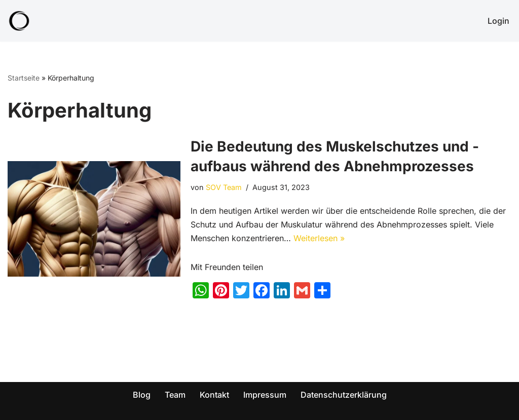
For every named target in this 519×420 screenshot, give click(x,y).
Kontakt (214, 395)
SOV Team (224, 187)
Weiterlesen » (319, 238)
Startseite (24, 78)
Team (175, 395)
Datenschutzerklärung (344, 395)
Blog (142, 395)
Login (498, 21)
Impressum (265, 395)
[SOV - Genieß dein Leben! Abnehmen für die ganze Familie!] (19, 21)
